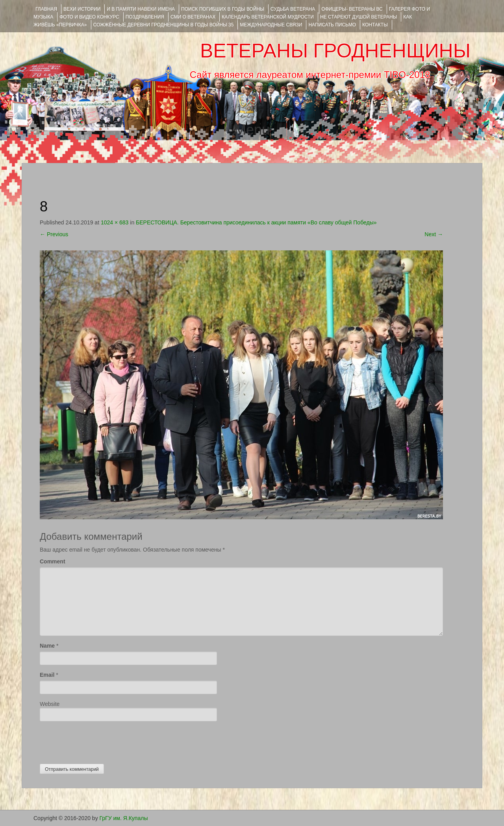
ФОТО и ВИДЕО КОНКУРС (89, 17)
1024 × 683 (115, 222)
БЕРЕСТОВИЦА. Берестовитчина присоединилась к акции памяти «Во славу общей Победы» (256, 222)
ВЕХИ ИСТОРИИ (82, 9)
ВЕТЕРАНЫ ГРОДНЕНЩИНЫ (335, 51)
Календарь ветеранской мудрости (268, 17)
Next (434, 234)
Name (47, 646)
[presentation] (100, 741)
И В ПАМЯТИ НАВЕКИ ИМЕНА (141, 9)
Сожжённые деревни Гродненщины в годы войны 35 (164, 25)
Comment (53, 561)
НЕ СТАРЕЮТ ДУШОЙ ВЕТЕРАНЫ (359, 17)
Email (47, 675)
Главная (46, 9)
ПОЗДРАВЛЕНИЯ (145, 17)
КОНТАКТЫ (375, 25)
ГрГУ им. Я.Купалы (124, 818)
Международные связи (271, 25)
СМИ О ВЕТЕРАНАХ (193, 17)
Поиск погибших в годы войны (223, 9)
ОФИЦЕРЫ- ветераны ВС (352, 9)
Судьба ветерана (293, 9)
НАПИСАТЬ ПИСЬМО (332, 25)
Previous (54, 234)
